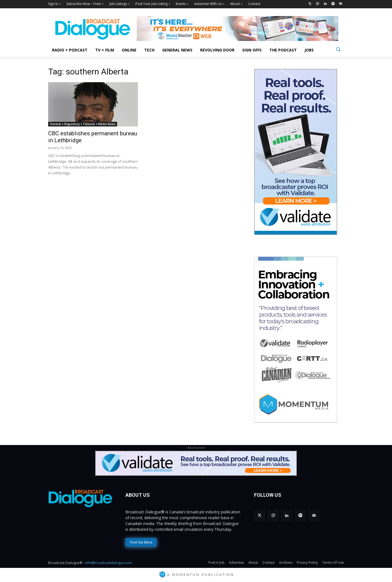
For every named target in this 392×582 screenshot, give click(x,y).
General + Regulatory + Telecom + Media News (83, 124)
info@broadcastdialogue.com (109, 563)
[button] (338, 49)
